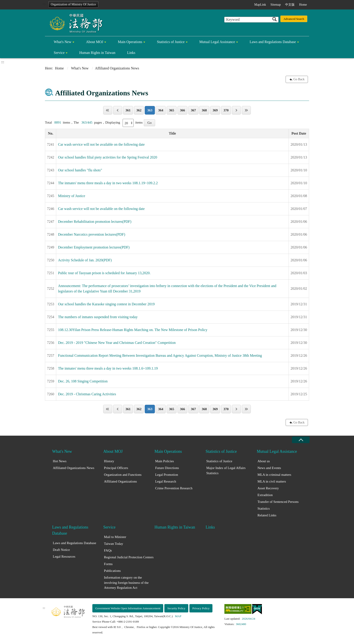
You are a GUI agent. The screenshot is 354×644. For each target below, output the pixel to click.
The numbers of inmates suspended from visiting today (98, 317)
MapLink (260, 5)
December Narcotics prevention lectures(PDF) (92, 234)
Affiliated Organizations (121, 481)
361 (128, 110)
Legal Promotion (167, 475)
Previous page (118, 110)
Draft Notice (61, 550)
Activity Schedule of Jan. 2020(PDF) (85, 260)
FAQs (108, 550)
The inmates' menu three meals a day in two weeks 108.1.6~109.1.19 (108, 368)
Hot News (60, 461)
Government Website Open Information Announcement (128, 608)
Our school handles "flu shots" (80, 170)
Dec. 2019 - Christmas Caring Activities (87, 394)
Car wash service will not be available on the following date (101, 144)
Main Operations (130, 42)
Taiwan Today (114, 544)
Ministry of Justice (72, 196)
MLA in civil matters (272, 481)
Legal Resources (64, 557)
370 (226, 110)
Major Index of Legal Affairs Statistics (226, 470)
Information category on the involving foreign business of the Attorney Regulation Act (126, 583)
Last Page (246, 110)
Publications (112, 571)
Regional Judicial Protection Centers (129, 557)
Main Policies (164, 461)
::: (44, 4)
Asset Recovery (268, 488)
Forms (108, 564)
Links (131, 53)
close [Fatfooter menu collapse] (301, 440)
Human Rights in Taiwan (97, 53)
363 (150, 110)
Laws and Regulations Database (273, 42)
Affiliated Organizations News (74, 468)
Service (59, 53)
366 (183, 110)
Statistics (263, 508)
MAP (178, 616)
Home (303, 5)
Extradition (265, 495)
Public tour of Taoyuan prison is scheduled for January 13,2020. (104, 273)
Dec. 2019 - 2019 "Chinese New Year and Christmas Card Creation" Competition (117, 343)
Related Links (267, 515)
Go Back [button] (299, 79)
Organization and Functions (123, 475)
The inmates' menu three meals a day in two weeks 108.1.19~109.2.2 (108, 183)
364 (161, 110)
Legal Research (166, 481)
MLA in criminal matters (274, 475)
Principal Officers (116, 468)
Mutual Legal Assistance (217, 42)
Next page (236, 110)
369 (215, 110)
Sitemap (276, 5)
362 (139, 110)
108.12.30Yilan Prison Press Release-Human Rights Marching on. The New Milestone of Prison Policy (133, 330)
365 (172, 110)
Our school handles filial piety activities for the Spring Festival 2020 (108, 157)
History (109, 461)
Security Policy (176, 608)
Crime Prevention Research (174, 488)
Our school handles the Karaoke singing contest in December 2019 (106, 304)
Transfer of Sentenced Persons (278, 502)
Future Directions (167, 468)
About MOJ (95, 42)
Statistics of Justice (171, 42)
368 (204, 110)
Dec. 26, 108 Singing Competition (83, 381)
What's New (63, 42)
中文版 (290, 5)
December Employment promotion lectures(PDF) (94, 247)
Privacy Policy (201, 608)
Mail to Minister (115, 537)
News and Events (269, 468)
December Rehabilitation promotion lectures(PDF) (95, 222)
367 (193, 110)
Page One (108, 110)
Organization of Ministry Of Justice (73, 4)
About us (264, 461)
